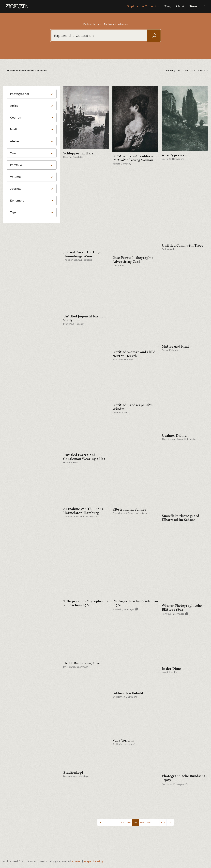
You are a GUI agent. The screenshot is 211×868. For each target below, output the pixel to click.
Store (193, 6)
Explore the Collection (143, 6)
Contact (77, 861)
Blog (167, 6)
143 (122, 822)
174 (163, 822)
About (180, 6)
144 (128, 822)
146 (142, 822)
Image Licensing (93, 861)
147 (149, 822)
